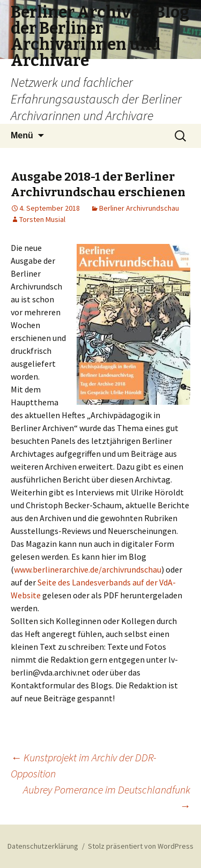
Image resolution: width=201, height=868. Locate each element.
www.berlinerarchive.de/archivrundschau (88, 569)
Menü (22, 135)
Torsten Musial (42, 219)
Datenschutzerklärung (43, 846)
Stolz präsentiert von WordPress (141, 846)
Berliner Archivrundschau (139, 208)
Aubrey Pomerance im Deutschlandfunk (107, 797)
